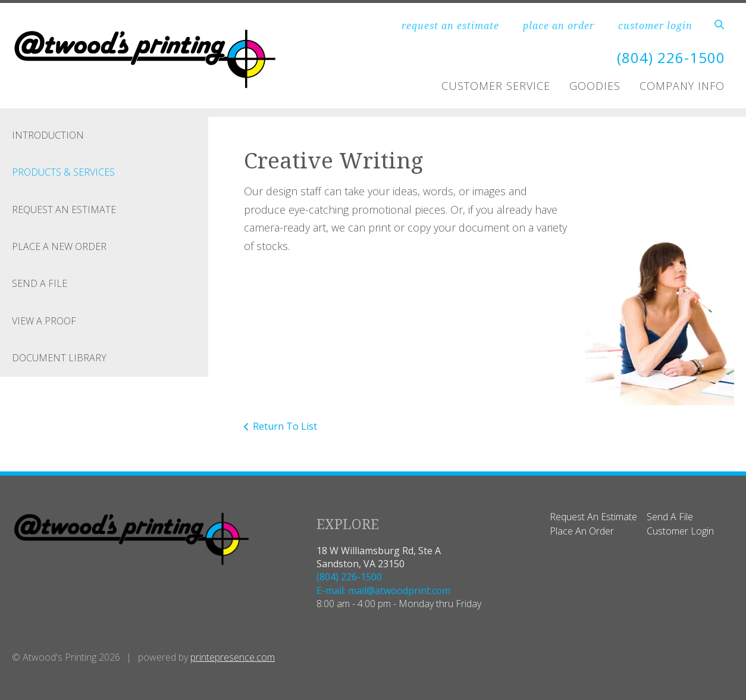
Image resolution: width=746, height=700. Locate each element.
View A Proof (44, 321)
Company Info (682, 86)
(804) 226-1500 (671, 57)
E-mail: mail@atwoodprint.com (383, 590)
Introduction (48, 135)
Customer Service (496, 86)
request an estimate (450, 26)
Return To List (285, 426)
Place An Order (582, 531)
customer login (655, 26)
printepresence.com (233, 657)
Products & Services (63, 172)
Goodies (595, 86)
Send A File (40, 283)
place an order (559, 26)
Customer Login (680, 531)
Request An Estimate (64, 210)
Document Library (59, 358)
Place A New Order (59, 246)
